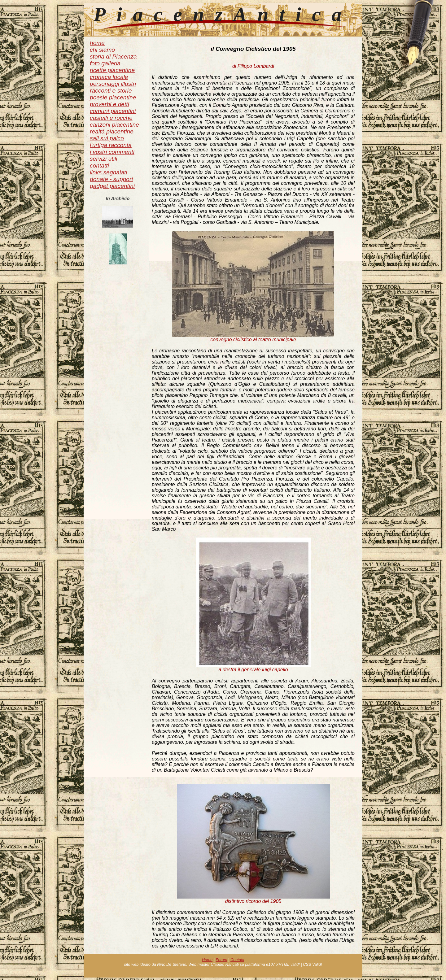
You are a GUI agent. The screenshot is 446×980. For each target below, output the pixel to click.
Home (207, 960)
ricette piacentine (112, 70)
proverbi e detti (109, 104)
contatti (99, 166)
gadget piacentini (112, 186)
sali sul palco (107, 138)
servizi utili (104, 159)
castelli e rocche (111, 118)
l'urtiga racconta (111, 145)
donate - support (111, 179)
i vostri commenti (112, 152)
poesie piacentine (113, 97)
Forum (222, 960)
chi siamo (102, 50)
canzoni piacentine (114, 125)
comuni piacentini (113, 111)
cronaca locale (109, 77)
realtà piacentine (112, 131)
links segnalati (109, 172)
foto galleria (105, 63)
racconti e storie (111, 91)
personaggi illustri (113, 84)
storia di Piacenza (113, 57)
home (97, 43)
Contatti (237, 960)
